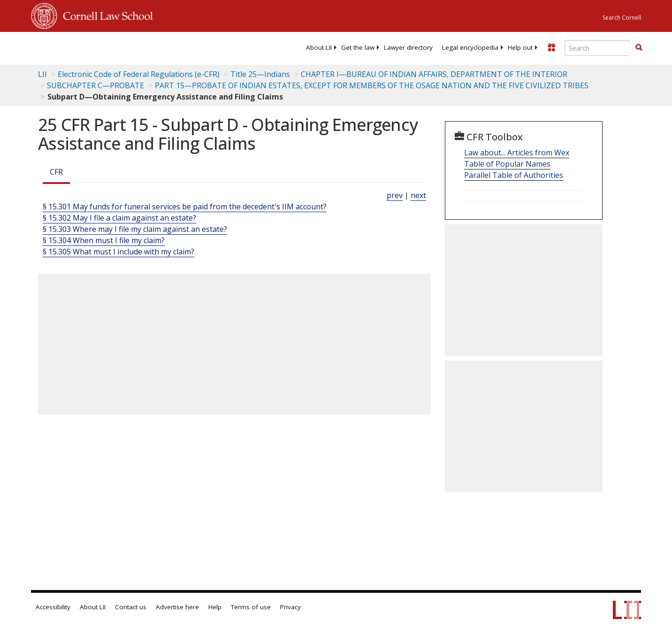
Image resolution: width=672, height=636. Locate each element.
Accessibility (53, 607)
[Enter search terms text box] (597, 48)
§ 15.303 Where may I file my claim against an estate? (135, 229)
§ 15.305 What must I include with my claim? (118, 252)
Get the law (358, 47)
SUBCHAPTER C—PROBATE (95, 85)
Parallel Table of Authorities (514, 175)
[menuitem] (319, 47)
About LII (319, 47)
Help (215, 607)
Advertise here (177, 607)
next (418, 195)
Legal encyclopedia (470, 47)
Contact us (131, 607)
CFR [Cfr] (56, 172)
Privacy (290, 607)
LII (42, 74)
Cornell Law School (105, 15)
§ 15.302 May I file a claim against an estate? (119, 218)
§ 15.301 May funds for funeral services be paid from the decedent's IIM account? (185, 207)
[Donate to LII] (551, 47)
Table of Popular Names (507, 164)
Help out (520, 47)
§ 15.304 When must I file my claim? (104, 240)
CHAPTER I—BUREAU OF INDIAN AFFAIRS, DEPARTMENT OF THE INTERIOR (434, 74)
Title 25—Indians (260, 74)
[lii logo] (137, 47)
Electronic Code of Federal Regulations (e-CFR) (139, 74)
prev (395, 195)
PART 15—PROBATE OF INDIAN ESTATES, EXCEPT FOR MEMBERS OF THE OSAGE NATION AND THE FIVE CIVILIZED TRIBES (372, 85)
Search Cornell (622, 18)
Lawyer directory (408, 47)
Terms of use (251, 607)
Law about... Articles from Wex (517, 153)
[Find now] (639, 48)
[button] (639, 47)
